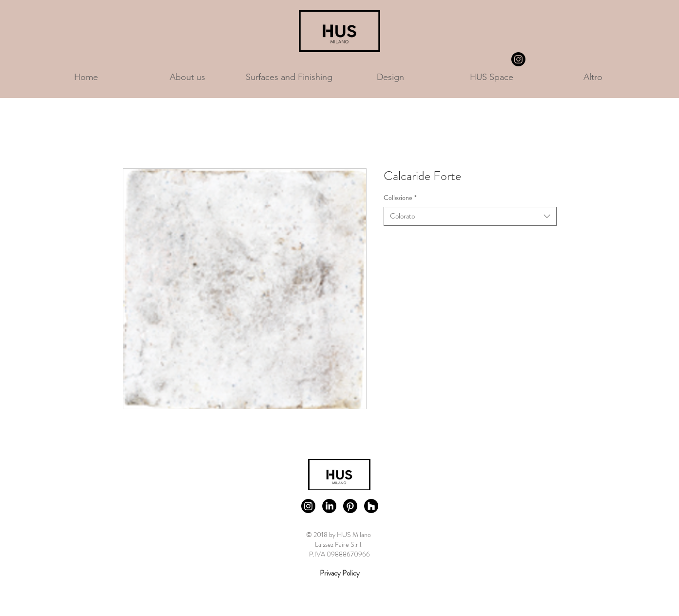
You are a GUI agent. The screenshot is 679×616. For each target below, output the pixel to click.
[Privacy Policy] (340, 574)
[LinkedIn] (329, 506)
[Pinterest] (350, 506)
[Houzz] (371, 506)
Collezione (400, 198)
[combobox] (470, 216)
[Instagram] (518, 59)
